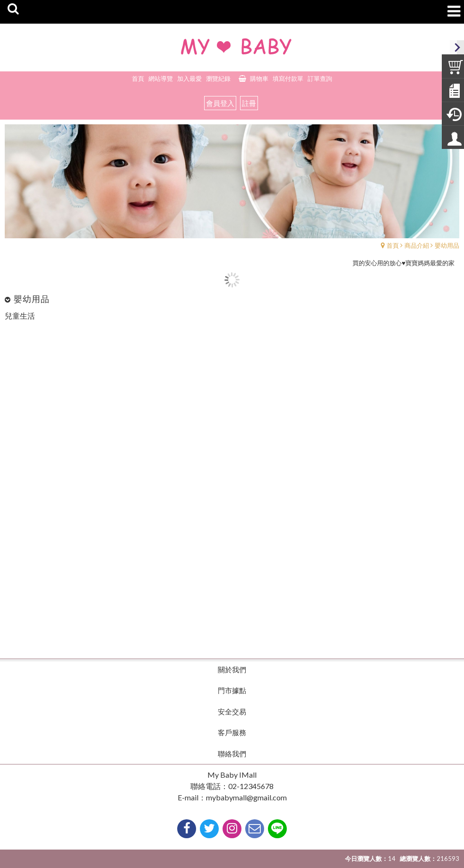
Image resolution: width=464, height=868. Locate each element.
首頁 (393, 245)
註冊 (249, 103)
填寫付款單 (288, 78)
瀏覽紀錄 (218, 78)
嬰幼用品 (447, 245)
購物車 (259, 78)
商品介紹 (417, 245)
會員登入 (220, 103)
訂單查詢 (320, 78)
